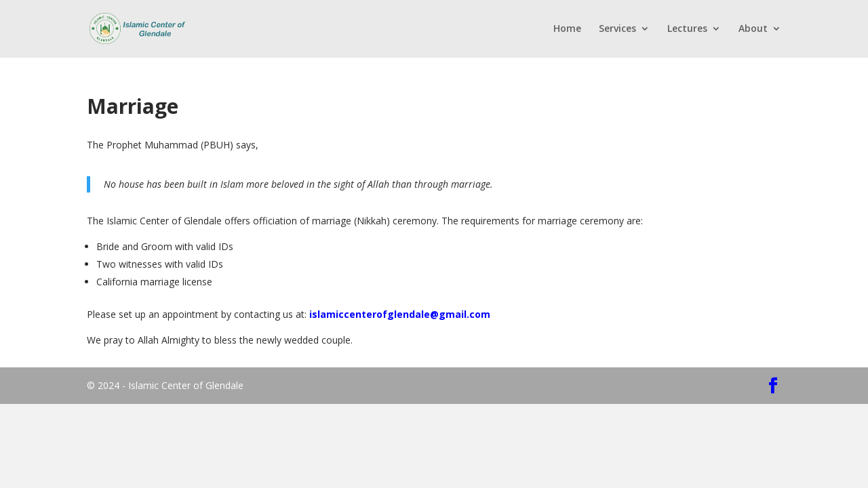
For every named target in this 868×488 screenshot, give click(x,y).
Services (617, 29)
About (753, 29)
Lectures (687, 29)
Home (567, 29)
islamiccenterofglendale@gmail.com (400, 314)
